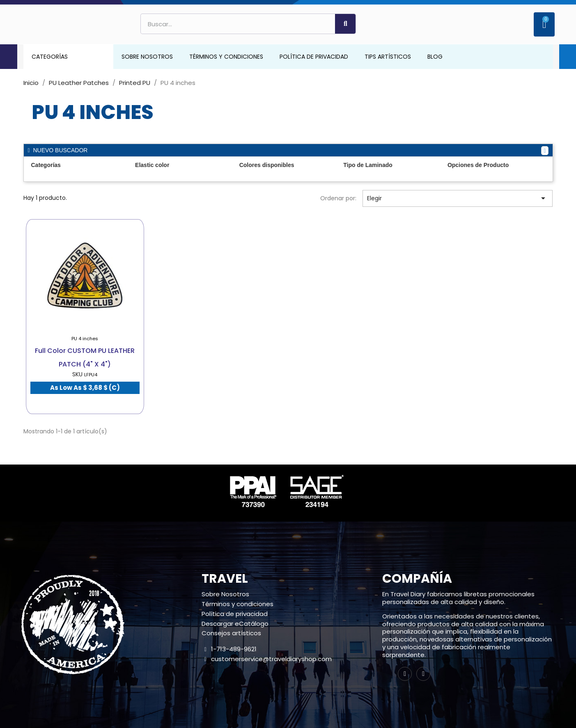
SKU (77, 374)
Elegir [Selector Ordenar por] (458, 198)
